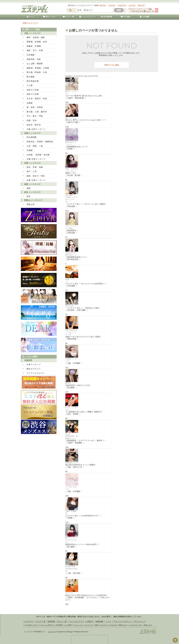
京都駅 (30, 150)
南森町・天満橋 (34, 46)
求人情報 (125, 17)
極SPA (68, 383)
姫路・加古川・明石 (36, 176)
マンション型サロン (47, 625)
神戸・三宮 (32, 171)
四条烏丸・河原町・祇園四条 (40, 142)
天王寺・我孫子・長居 (37, 99)
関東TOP (141, 5)
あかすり (114, 625)
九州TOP (132, 5)
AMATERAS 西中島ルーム (71, 254)
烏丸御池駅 (32, 137)
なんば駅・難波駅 (35, 64)
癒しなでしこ (71, 118)
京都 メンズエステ (32, 133)
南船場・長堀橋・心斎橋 (38, 68)
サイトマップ (140, 621)
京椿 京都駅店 (71, 512)
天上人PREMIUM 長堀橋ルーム (72, 436)
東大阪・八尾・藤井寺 (37, 112)
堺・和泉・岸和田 (35, 107)
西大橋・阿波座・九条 (37, 72)
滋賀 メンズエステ (32, 184)
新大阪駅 (31, 77)
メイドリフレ (89, 625)
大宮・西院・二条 (35, 146)
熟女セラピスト (34, 369)
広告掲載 (144, 17)
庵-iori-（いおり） (71, 92)
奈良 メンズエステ (32, 192)
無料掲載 (100, 621)
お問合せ (90, 621)
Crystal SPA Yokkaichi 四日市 (71, 569)
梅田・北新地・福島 (36, 37)
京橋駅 (30, 103)
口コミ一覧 (68, 17)
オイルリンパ (105, 625)
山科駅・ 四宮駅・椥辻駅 (38, 155)
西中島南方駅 (33, 81)
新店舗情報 (106, 17)
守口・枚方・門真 (35, 116)
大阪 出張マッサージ (36, 129)
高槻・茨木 (32, 120)
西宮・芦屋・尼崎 (35, 167)
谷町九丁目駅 (33, 90)
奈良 (29, 196)
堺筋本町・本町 (34, 59)
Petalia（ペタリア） (71, 360)
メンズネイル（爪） (135, 625)
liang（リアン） (70, 280)
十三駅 (30, 85)
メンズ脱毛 (68, 625)
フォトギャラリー (87, 17)
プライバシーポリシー (123, 621)
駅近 (97, 625)
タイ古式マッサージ (32, 625)
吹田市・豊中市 (34, 125)
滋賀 (29, 188)
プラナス (69, 593)
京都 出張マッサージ (36, 159)
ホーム (30, 17)
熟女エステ (148, 625)
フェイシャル (78, 625)
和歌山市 (31, 204)
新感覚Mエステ (72, 463)
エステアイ (29, 621)
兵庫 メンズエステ (32, 163)
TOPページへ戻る (112, 65)
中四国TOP (122, 5)
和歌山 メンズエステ (33, 200)
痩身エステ (123, 625)
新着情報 (51, 621)
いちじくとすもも (71, 408)
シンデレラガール (71, 488)
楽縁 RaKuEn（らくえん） (72, 170)
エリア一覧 (41, 621)
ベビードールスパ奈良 (71, 227)
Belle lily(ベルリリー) (71, 143)
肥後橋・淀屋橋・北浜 (37, 42)
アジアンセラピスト (36, 373)
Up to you (69, 306)
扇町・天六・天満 (35, 50)
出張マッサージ (34, 364)
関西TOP (103, 5)
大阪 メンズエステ (32, 33)
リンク (108, 621)
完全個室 (59, 625)
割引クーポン (49, 17)
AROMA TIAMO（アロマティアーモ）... (71, 199)
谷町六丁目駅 (33, 94)
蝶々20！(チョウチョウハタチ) (71, 540)
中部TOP (112, 5)
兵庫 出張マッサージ (36, 180)
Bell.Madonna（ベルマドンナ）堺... (71, 332)
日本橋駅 (31, 55)
